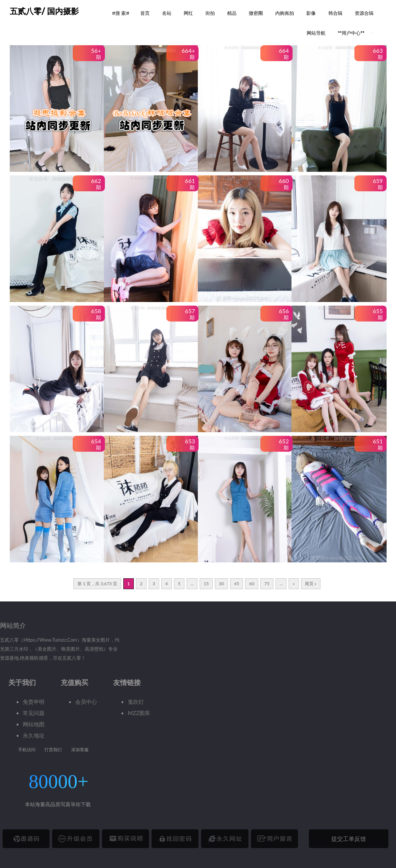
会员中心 (86, 702)
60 (252, 584)
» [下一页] (293, 584)
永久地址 (34, 735)
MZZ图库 (139, 713)
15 (206, 584)
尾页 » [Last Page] (311, 584)
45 (237, 584)
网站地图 (34, 724)
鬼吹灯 (136, 702)
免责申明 (34, 702)
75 (267, 584)
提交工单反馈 (349, 839)
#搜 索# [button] (121, 13)
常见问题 (34, 713)
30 (221, 584)
